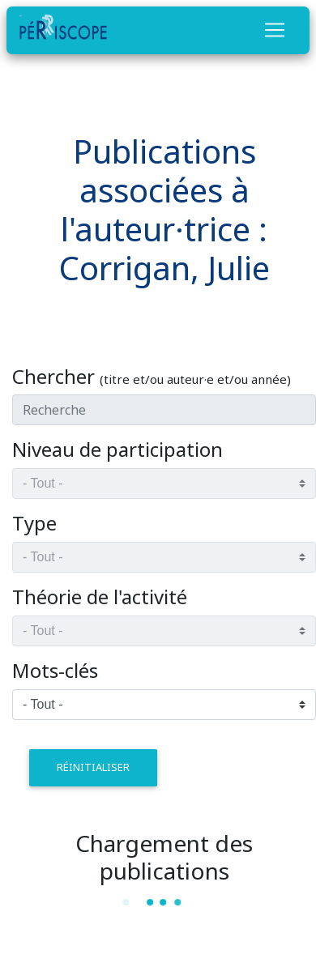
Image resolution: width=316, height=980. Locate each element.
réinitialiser (93, 767)
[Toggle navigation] (275, 30)
